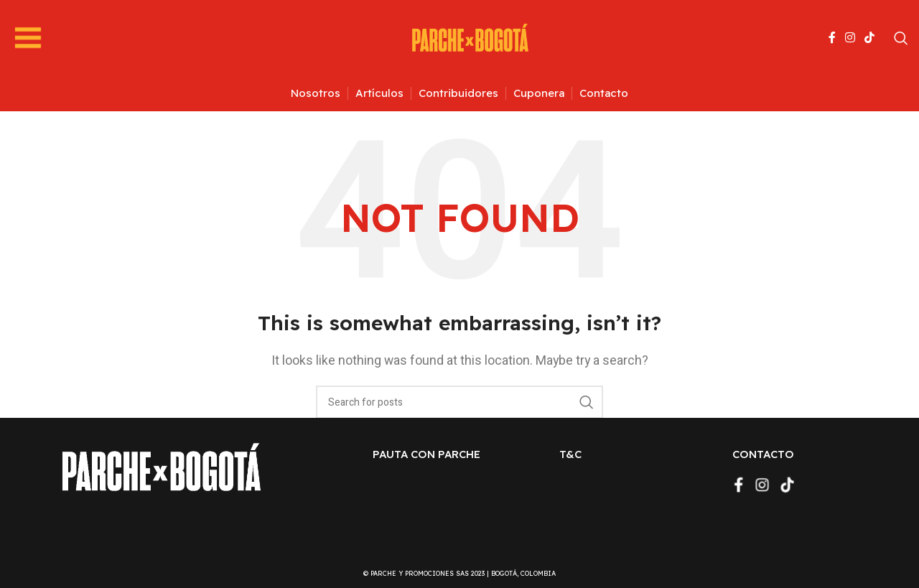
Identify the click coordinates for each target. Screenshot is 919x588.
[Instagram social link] (850, 38)
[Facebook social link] (832, 38)
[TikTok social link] (870, 38)
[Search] (901, 38)
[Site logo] (470, 37)
